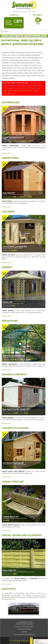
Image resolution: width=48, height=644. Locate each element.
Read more (7, 153)
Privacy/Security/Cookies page (20, 640)
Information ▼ (38, 15)
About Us (12, 599)
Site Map (24, 632)
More (43, 36)
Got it (31, 639)
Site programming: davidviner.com (24, 634)
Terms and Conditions (24, 629)
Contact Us (14, 15)
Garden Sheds (16, 36)
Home (5, 36)
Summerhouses (32, 36)
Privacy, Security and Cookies (24, 627)
